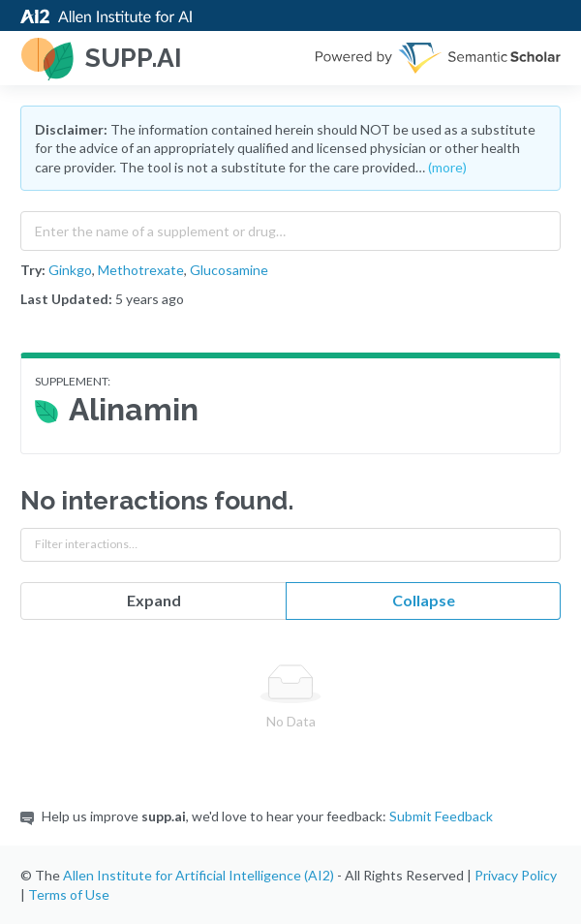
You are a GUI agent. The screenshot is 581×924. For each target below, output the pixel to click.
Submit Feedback (441, 816)
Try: (33, 270)
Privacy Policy (516, 875)
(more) (447, 167)
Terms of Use (69, 894)
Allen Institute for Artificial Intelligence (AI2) (199, 875)
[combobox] (290, 227)
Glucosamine (229, 270)
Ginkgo (70, 270)
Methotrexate (141, 270)
